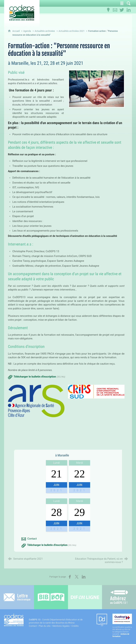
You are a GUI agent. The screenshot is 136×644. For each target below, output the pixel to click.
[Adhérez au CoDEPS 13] (119, 597)
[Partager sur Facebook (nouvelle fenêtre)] (70, 577)
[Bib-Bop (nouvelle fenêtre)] (51, 597)
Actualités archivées (45, 31)
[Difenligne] (85, 597)
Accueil (16, 31)
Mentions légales (61, 626)
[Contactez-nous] (115, 10)
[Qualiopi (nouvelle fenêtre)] (122, 626)
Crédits (75, 626)
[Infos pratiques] (108, 10)
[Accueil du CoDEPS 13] (22, 13)
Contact (33, 626)
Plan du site (45, 626)
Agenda (27, 31)
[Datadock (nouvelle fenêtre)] (102, 620)
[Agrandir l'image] (97, 89)
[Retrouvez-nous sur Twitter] (122, 10)
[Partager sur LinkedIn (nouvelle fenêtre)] (84, 577)
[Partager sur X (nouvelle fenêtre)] (77, 577)
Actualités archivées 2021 (72, 31)
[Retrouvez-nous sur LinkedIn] (129, 10)
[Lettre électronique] (17, 597)
